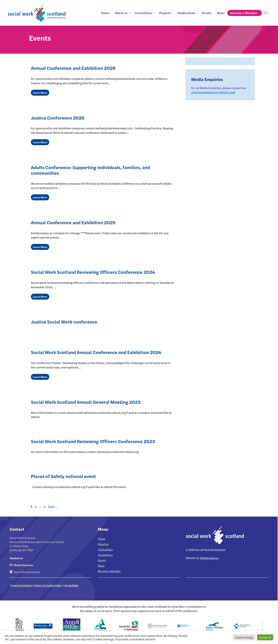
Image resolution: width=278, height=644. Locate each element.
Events (207, 13)
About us (123, 13)
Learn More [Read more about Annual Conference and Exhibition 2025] (40, 247)
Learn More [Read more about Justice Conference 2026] (40, 142)
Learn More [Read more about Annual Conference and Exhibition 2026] (40, 93)
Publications (188, 13)
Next (53, 506)
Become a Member (246, 13)
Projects (167, 13)
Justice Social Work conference (64, 322)
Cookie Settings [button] (244, 637)
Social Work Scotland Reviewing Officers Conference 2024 (93, 272)
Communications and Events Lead (213, 92)
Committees (145, 13)
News (221, 13)
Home (105, 13)
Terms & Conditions (21, 585)
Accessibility (71, 585)
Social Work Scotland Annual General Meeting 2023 (86, 402)
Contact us (16, 558)
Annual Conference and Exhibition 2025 (73, 222)
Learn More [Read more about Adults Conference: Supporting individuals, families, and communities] (40, 197)
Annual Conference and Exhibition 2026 (73, 68)
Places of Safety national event (63, 476)
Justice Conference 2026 (58, 118)
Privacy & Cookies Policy (48, 585)
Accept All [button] (265, 637)
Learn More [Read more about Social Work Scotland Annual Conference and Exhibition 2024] (40, 377)
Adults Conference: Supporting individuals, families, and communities (90, 170)
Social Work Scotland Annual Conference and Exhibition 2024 (96, 352)
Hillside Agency (209, 558)
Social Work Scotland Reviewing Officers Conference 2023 (93, 441)
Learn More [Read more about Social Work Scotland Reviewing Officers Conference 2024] (40, 297)
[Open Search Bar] (266, 13)
